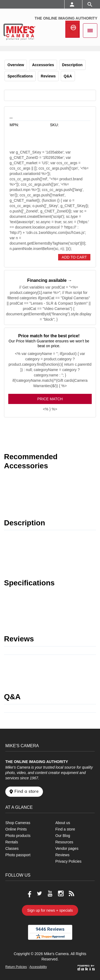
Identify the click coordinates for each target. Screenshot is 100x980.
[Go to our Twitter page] (39, 893)
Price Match (50, 399)
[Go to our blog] (71, 893)
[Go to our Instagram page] (61, 893)
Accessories (43, 65)
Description (72, 65)
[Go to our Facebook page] (29, 893)
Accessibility (38, 967)
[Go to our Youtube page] (50, 893)
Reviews (48, 76)
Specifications (20, 76)
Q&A (68, 76)
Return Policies (16, 967)
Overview (16, 65)
